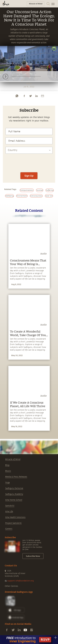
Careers (9, 529)
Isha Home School (14, 500)
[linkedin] (36, 96)
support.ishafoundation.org (20, 581)
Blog (7, 465)
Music (8, 471)
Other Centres (11, 586)
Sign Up (29, 176)
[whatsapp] (17, 96)
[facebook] (24, 96)
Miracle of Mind (13, 459)
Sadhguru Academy (14, 494)
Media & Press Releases (16, 477)
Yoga (7, 483)
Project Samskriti (13, 523)
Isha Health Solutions (15, 517)
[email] (43, 96)
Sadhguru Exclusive (14, 488)
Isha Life (9, 511)
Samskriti (10, 506)
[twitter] (30, 96)
